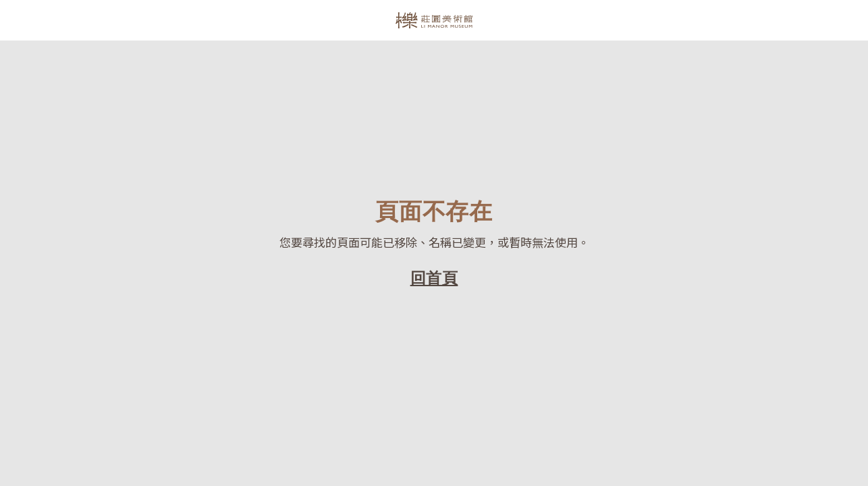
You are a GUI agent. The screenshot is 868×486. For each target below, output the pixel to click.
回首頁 (434, 278)
